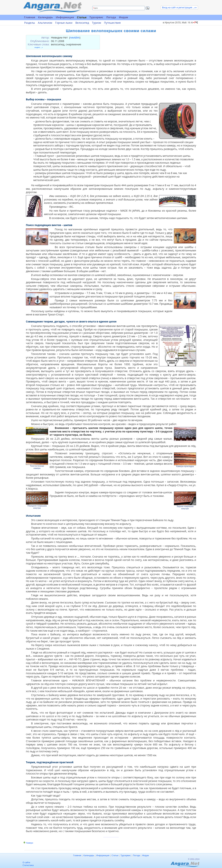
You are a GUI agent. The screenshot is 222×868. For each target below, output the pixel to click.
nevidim (75, 37)
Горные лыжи (64, 23)
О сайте (26, 862)
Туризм (96, 23)
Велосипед (82, 23)
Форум (123, 17)
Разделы (30, 23)
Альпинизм (45, 23)
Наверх (30, 843)
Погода (111, 17)
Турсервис (96, 17)
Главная (30, 17)
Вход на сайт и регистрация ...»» (179, 7)
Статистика (28, 865)
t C (195, 22)
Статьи (82, 17)
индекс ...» (39, 47)
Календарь (46, 17)
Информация (65, 17)
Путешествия (112, 23)
